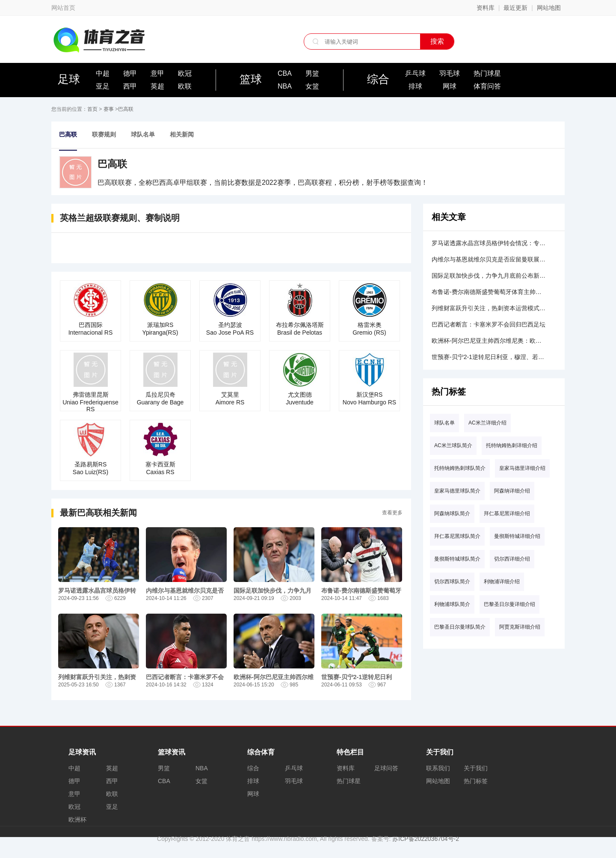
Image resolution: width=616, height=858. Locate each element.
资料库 (486, 8)
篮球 (251, 79)
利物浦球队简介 (452, 604)
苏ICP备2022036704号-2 (426, 839)
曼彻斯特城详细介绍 (517, 536)
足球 (69, 79)
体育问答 (487, 86)
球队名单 (143, 134)
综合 (378, 79)
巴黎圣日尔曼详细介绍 (509, 604)
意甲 (157, 73)
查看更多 (392, 513)
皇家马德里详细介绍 (522, 468)
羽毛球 (450, 73)
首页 (92, 109)
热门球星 (487, 73)
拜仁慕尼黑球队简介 (457, 536)
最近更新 (515, 8)
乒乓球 (415, 73)
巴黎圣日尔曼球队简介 (460, 627)
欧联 (185, 86)
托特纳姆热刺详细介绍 (512, 445)
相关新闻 (182, 134)
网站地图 (549, 8)
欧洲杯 (77, 819)
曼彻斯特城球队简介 (457, 559)
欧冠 (185, 73)
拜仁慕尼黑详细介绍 (507, 514)
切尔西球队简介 (452, 582)
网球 (450, 86)
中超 (103, 73)
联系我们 (438, 768)
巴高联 (126, 109)
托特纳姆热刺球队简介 (460, 468)
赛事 (109, 109)
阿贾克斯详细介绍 (520, 627)
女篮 (312, 86)
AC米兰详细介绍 (487, 423)
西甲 (130, 86)
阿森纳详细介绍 (512, 491)
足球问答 (386, 768)
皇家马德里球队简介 (457, 491)
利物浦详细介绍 (502, 582)
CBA (285, 73)
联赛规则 (104, 134)
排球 (415, 86)
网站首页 (63, 8)
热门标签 (476, 781)
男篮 (312, 73)
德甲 (130, 73)
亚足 (103, 86)
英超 (157, 86)
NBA (285, 86)
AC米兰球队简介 (453, 445)
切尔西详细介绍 (512, 559)
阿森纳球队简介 (452, 514)
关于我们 (476, 768)
